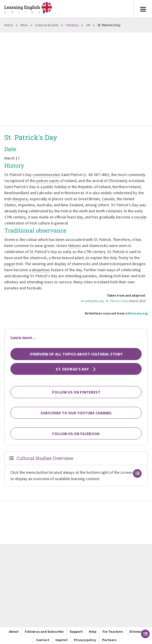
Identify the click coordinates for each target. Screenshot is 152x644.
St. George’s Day (76, 369)
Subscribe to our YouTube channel (76, 413)
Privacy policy (85, 640)
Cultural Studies (47, 25)
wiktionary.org (136, 313)
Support (76, 631)
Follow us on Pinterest (76, 392)
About (14, 631)
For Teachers (113, 631)
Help (93, 631)
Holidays (72, 25)
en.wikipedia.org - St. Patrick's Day (104, 301)
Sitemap (136, 631)
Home (9, 25)
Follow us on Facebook (76, 434)
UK (88, 25)
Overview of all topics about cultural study (76, 354)
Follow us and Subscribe (44, 631)
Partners (109, 640)
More (24, 25)
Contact (43, 640)
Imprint (62, 640)
